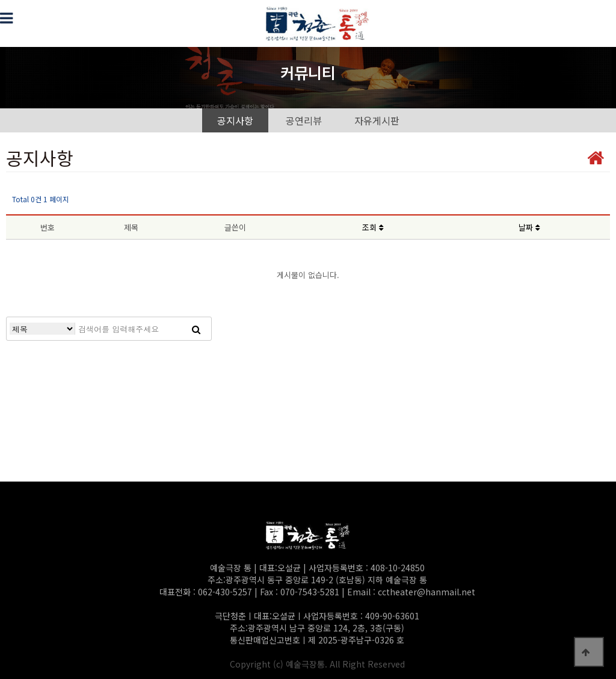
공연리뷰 (304, 120)
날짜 (529, 227)
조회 (373, 227)
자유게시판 (377, 120)
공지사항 (235, 120)
